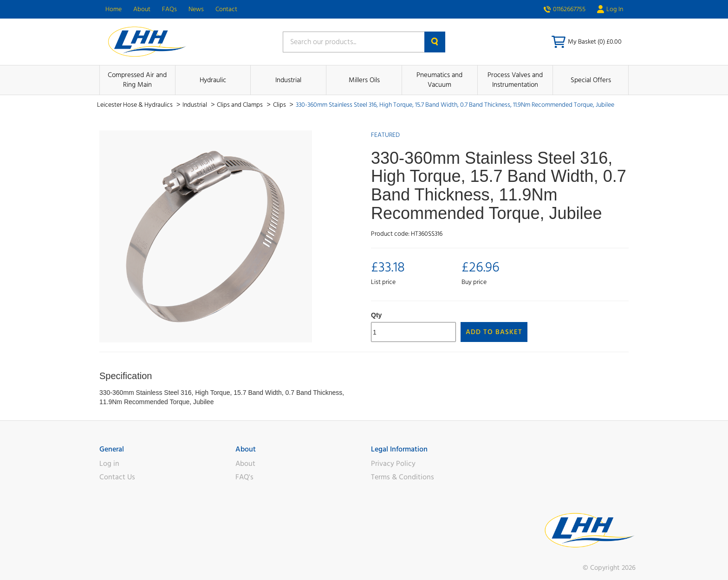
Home (114, 9)
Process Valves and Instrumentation (515, 80)
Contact (226, 9)
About (142, 9)
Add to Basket (494, 332)
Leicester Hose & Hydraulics (136, 105)
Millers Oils (364, 80)
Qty (376, 315)
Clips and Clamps (240, 105)
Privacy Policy (393, 464)
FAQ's (244, 477)
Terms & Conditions (403, 477)
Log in (109, 464)
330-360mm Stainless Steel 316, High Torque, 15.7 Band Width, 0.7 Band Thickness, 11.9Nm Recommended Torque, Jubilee (455, 105)
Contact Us (117, 477)
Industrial (288, 80)
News (196, 9)
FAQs (169, 9)
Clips (280, 105)
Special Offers (591, 80)
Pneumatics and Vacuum (439, 80)
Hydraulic (213, 80)
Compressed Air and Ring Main (137, 80)
